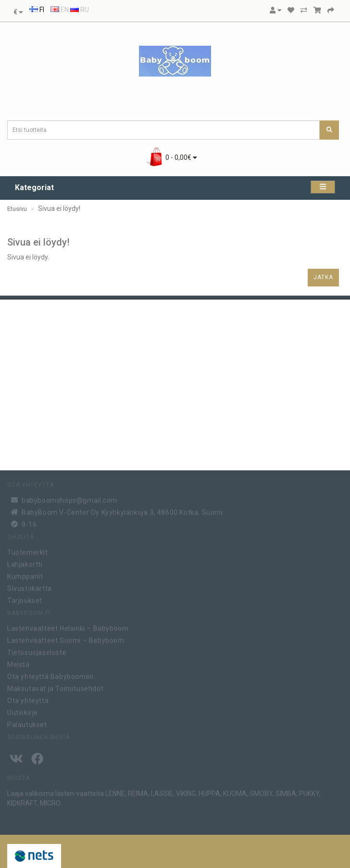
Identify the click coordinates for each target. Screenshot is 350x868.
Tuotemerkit (28, 551)
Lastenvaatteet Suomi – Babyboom (66, 639)
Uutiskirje (23, 712)
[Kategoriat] (323, 187)
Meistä (19, 663)
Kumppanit (25, 575)
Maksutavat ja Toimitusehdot (55, 687)
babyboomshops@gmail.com (69, 499)
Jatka (323, 277)
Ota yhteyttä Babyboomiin (50, 675)
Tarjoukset (25, 599)
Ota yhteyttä (28, 700)
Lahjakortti (25, 563)
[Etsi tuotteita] (329, 130)
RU (80, 10)
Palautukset (27, 724)
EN (60, 10)
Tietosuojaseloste (37, 651)
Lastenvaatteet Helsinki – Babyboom (68, 627)
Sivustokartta (30, 587)
